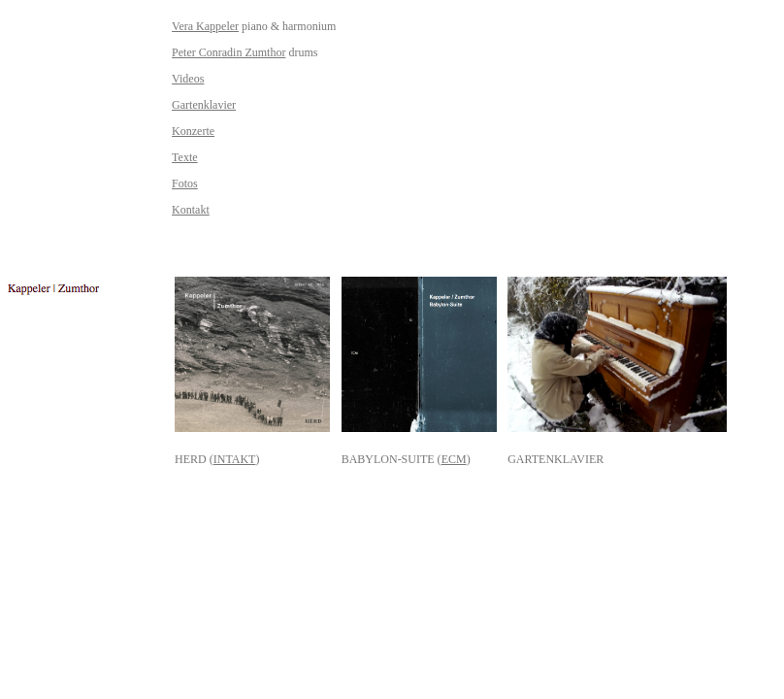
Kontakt (191, 210)
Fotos (185, 183)
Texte (184, 157)
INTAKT (235, 459)
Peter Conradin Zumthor (229, 52)
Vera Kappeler (205, 26)
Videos (188, 79)
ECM (454, 459)
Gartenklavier (204, 105)
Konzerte (193, 131)
